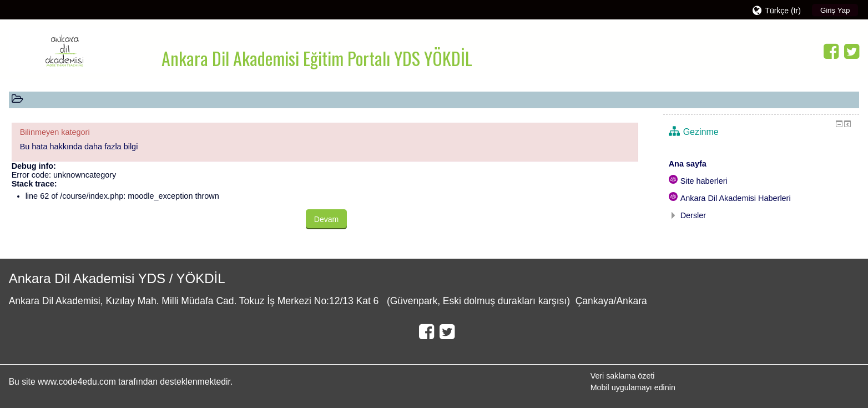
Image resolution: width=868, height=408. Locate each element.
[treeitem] (761, 164)
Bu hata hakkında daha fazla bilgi (79, 147)
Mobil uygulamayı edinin (633, 387)
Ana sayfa (688, 164)
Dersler (693, 215)
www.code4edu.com (78, 382)
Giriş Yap (835, 10)
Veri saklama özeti (623, 376)
